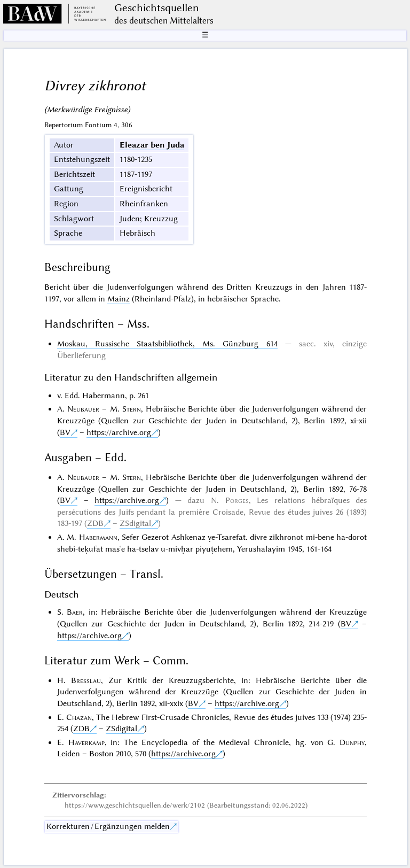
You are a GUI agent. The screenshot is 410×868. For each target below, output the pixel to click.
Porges (237, 500)
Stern (132, 409)
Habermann (98, 537)
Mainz (119, 299)
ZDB (95, 523)
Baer (75, 612)
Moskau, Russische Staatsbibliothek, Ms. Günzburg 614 (167, 344)
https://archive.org (119, 432)
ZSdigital (135, 523)
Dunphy (352, 742)
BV (65, 432)
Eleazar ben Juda (152, 145)
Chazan (79, 717)
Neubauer (83, 409)
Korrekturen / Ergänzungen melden (108, 826)
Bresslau (86, 680)
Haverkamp (86, 742)
